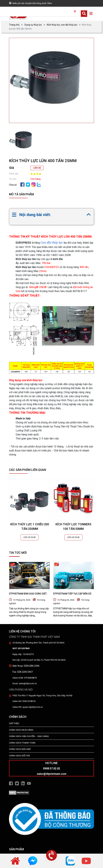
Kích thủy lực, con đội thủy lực (62, 25)
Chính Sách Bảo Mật (20, 749)
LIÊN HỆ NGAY (30, 537)
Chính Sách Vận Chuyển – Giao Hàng (29, 736)
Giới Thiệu (14, 723)
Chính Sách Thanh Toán (22, 743)
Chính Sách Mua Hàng (21, 730)
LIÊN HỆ (37, 168)
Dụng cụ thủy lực (33, 25)
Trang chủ (14, 25)
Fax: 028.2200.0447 (23, 672)
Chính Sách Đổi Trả (19, 756)
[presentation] (11, 497)
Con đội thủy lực (52, 243)
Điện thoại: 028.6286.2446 (26, 666)
